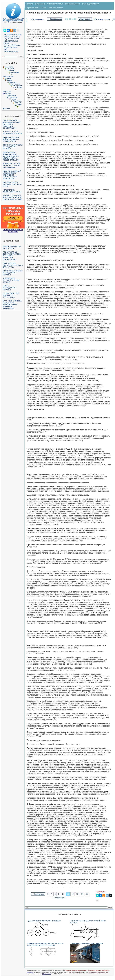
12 (73, 894)
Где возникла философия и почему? (44, 921)
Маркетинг (13, 82)
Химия (19, 105)
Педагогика (7, 92)
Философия (17, 101)
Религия (8, 93)
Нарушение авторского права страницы (76, 970)
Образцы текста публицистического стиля (12, 184)
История (8, 78)
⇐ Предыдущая (55, 19)
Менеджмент (18, 86)
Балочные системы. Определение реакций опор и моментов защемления (12, 305)
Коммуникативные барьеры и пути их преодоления (11, 166)
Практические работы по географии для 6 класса (13, 265)
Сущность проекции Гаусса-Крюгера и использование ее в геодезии (45, 944)
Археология (9, 67)
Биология (10, 69)
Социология (11, 95)
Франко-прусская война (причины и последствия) (11, 139)
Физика (13, 99)
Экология (6, 109)
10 (63, 894)
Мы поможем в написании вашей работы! (98, 970)
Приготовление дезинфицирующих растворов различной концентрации (12, 124)
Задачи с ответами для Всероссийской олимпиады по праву (13, 198)
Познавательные (73, 4)
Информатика (8, 76)
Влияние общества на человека (12, 247)
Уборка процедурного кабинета (9, 288)
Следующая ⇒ (85, 19)
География (15, 73)
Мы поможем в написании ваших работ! (13, 231)
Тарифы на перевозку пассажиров (87, 944)
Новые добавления (12, 45)
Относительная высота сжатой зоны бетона (88, 922)
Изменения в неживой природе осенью (11, 280)
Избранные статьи (12, 37)
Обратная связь (11, 47)
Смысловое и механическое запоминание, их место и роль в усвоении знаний (11, 156)
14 (82, 894)
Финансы (18, 103)
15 (87, 894)
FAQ (5, 49)
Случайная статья (11, 39)
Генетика (12, 71)
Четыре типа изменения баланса (12, 191)
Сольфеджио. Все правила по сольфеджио (11, 295)
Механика (18, 88)
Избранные (40, 4)
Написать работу (11, 51)
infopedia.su (30, 973)
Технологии (13, 97)
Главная (29, 4)
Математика (15, 84)
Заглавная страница (12, 35)
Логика (9, 80)
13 (77, 894)
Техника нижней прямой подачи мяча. (13, 133)
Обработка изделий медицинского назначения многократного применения (12, 175)
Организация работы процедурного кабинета (13, 147)
